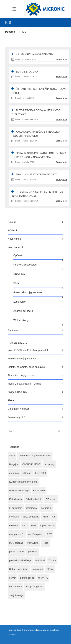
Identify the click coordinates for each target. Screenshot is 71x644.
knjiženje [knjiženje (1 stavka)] (14, 525)
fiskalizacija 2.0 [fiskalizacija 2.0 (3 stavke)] (34, 499)
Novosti (12, 222)
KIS (24, 32)
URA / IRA (19, 274)
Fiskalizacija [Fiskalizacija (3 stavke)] (16, 499)
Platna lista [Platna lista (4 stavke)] (33, 543)
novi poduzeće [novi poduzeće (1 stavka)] (17, 534)
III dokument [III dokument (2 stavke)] (16, 508)
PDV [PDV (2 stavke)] (50, 534)
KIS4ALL (13, 230)
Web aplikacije (21, 320)
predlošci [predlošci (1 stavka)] (33, 552)
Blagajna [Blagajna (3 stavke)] (14, 464)
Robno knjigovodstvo (25, 265)
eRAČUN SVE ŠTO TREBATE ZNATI (37, 174)
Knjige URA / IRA (17, 392)
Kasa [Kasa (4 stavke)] (45, 517)
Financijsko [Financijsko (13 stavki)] (39, 490)
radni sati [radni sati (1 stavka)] (40, 560)
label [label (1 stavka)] (34, 525)
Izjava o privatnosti (51, 630)
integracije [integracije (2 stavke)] (46, 508)
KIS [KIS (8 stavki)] (54, 517)
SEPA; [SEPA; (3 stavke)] (50, 569)
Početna (10, 32)
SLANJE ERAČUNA (27, 72)
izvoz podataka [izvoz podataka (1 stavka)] (31, 517)
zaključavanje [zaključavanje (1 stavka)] (16, 595)
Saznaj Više (61, 59)
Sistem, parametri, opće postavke (26, 367)
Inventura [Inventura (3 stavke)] (14, 517)
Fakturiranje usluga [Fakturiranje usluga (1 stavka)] (19, 490)
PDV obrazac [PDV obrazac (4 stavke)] (16, 543)
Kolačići (12, 635)
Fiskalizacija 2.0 (17, 417)
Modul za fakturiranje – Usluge (25, 384)
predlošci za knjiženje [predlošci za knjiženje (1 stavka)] (20, 560)
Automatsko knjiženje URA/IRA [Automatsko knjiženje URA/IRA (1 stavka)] (35, 456)
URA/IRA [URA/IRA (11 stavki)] (43, 578)
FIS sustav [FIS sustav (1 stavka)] (51, 499)
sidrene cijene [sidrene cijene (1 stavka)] (27, 578)
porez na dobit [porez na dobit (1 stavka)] (17, 552)
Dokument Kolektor (18, 409)
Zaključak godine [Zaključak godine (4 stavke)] (34, 587)
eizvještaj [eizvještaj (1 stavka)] (49, 464)
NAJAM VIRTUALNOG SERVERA (35, 54)
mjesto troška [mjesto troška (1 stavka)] (47, 525)
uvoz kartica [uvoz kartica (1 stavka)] (15, 587)
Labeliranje (20, 302)
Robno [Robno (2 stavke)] (52, 560)
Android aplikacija (23, 311)
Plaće (17, 283)
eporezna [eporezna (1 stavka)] (14, 473)
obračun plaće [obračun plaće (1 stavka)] (36, 534)
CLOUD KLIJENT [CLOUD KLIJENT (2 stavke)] (31, 464)
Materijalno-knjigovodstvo (22, 359)
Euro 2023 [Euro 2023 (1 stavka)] (40, 473)
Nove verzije (15, 239)
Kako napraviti (16, 247)
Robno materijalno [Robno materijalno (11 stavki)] (19, 569)
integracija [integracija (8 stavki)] (31, 508)
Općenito (18, 255)
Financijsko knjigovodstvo (28, 292)
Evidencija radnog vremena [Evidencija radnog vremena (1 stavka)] (23, 482)
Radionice (13, 330)
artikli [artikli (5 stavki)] (12, 456)
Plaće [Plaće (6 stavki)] (45, 543)
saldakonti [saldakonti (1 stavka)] (38, 569)
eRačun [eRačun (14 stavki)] (27, 473)
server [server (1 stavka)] (12, 578)
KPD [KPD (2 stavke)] (25, 525)
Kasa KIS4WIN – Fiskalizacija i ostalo (28, 350)
